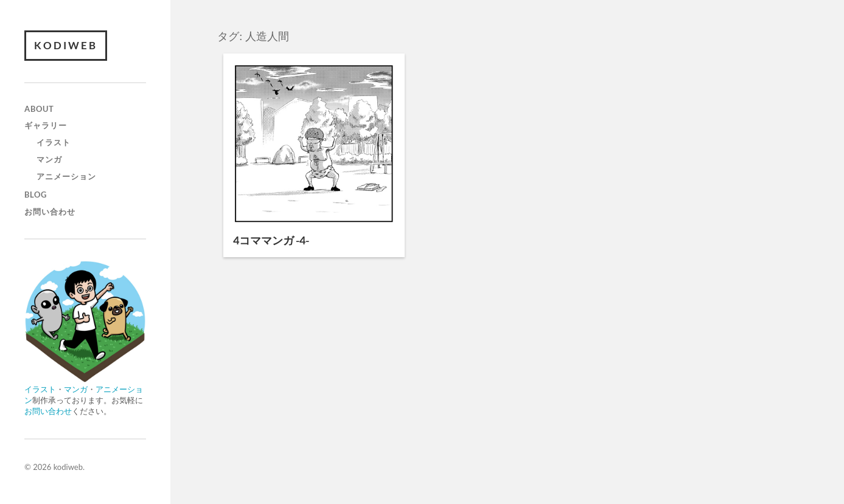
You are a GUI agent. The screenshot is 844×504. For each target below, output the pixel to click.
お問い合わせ (50, 212)
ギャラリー (46, 125)
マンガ (49, 159)
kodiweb (66, 45)
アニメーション (66, 176)
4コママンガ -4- (271, 240)
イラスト (54, 142)
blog (36, 195)
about (39, 109)
